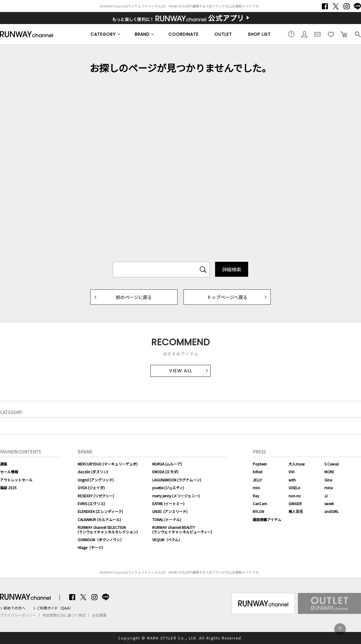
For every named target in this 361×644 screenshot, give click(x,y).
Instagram (347, 6)
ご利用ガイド (291, 34)
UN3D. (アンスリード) (170, 511)
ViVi (292, 472)
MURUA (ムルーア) (167, 464)
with (292, 480)
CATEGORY (103, 34)
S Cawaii (332, 464)
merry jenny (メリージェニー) (176, 496)
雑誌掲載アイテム (267, 519)
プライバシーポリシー (18, 615)
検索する (357, 34)
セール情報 (9, 472)
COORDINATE (184, 34)
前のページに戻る (134, 297)
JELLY (257, 480)
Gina (328, 480)
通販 (4, 464)
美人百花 (296, 511)
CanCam (260, 504)
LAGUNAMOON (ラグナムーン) (177, 480)
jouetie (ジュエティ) (168, 488)
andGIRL (332, 511)
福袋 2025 (8, 488)
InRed (258, 472)
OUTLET (223, 34)
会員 (304, 34)
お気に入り (331, 34)
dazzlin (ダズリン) (93, 472)
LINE (357, 6)
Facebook (325, 6)
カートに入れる (344, 34)
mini (256, 488)
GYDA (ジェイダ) (91, 488)
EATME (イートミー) (168, 504)
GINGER (295, 504)
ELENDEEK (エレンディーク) (100, 511)
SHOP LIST (259, 34)
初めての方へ (14, 608)
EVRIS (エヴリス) (91, 504)
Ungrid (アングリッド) (96, 480)
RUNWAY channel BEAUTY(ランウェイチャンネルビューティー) (182, 529)
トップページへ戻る (227, 297)
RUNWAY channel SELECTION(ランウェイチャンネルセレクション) (108, 529)
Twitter (336, 6)
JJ (326, 496)
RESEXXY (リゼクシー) (96, 496)
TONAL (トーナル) (167, 519)
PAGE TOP (340, 629)
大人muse (296, 464)
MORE (329, 472)
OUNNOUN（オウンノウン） (101, 540)
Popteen (260, 464)
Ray (256, 496)
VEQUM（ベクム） (167, 540)
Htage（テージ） (91, 547)
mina (329, 488)
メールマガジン (318, 34)
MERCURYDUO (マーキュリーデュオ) (108, 464)
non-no (295, 496)
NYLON (258, 511)
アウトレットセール (16, 480)
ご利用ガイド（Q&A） (55, 608)
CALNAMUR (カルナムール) (99, 519)
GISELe (294, 488)
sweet (329, 504)
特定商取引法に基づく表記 (64, 615)
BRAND (142, 34)
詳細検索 (232, 269)
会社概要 (99, 615)
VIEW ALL (181, 371)
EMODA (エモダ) (165, 472)
